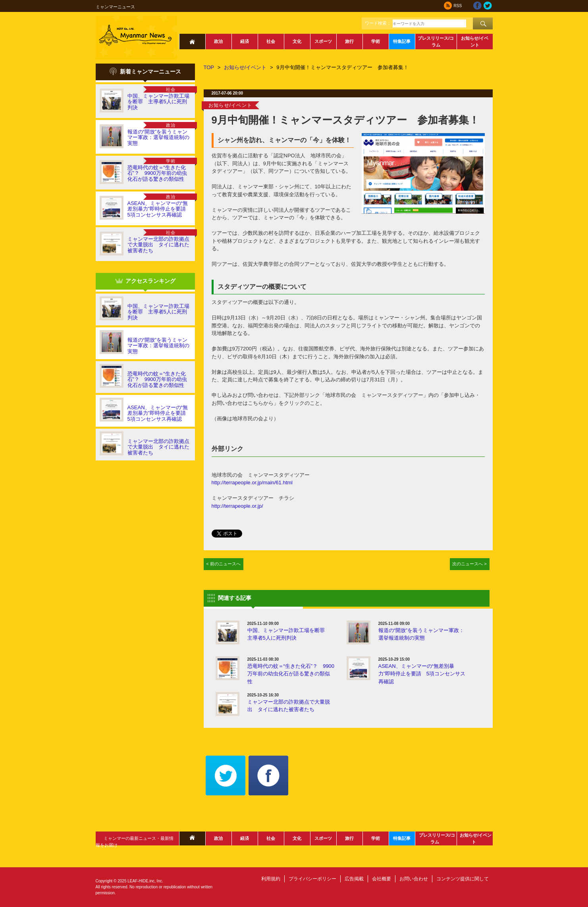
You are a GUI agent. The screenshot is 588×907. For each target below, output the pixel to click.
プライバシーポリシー (312, 879)
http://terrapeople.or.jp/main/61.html (252, 483)
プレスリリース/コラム (436, 42)
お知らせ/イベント (475, 42)
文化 (297, 41)
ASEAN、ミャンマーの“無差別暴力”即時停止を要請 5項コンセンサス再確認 (159, 209)
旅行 (349, 41)
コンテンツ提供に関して (463, 879)
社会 (271, 41)
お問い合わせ (414, 879)
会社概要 (382, 879)
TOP (209, 67)
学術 (376, 41)
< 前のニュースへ (223, 564)
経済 (245, 41)
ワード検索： (378, 23)
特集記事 (402, 41)
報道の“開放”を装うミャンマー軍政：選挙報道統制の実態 (158, 137)
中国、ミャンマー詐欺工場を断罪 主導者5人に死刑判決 (158, 102)
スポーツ (323, 41)
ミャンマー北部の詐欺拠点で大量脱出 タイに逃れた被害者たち (158, 245)
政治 (218, 41)
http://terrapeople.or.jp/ (237, 506)
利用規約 (271, 879)
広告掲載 (354, 879)
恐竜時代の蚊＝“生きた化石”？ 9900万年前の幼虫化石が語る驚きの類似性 (157, 173)
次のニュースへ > (469, 564)
